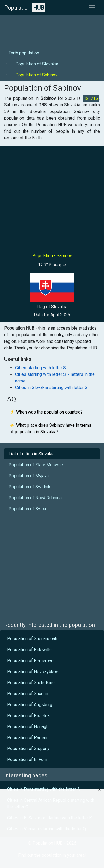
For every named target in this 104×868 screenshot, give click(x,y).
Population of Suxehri (28, 694)
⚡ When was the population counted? (46, 412)
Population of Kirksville (29, 650)
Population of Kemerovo (30, 661)
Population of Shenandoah (32, 639)
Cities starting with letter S (41, 368)
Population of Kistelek (28, 716)
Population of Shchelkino (31, 683)
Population (25, 8)
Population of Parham (28, 738)
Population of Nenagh (28, 727)
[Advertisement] (51, 31)
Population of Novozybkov (33, 672)
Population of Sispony (28, 749)
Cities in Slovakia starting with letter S (51, 388)
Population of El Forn (27, 760)
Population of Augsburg (30, 705)
